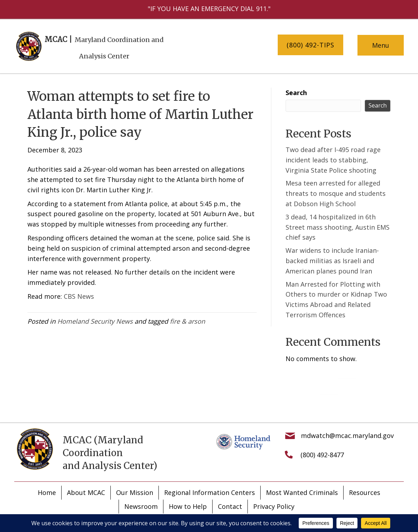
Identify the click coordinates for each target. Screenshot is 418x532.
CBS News (79, 296)
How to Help (188, 506)
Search (296, 93)
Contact (230, 506)
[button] (310, 45)
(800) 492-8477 (322, 455)
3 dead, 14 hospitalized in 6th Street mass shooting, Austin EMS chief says (338, 227)
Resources (365, 492)
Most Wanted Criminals (302, 492)
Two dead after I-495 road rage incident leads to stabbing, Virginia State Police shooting (333, 160)
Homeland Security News (95, 321)
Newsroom (141, 506)
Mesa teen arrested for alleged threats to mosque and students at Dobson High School (336, 193)
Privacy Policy (274, 506)
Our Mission (135, 492)
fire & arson (187, 321)
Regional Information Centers (210, 492)
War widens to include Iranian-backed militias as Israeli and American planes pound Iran (332, 261)
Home (47, 492)
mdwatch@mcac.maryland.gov (347, 435)
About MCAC (86, 492)
